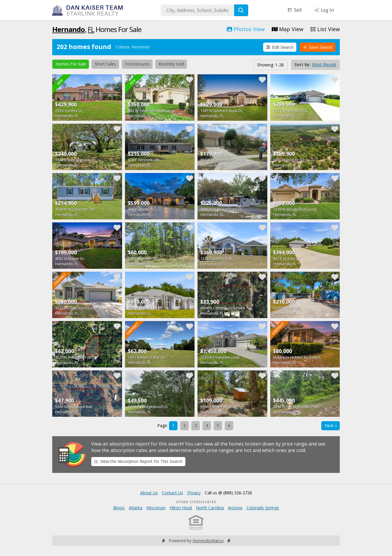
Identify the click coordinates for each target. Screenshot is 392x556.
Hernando (69, 29)
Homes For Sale (71, 64)
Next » (331, 425)
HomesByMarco (208, 541)
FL (91, 29)
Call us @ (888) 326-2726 (228, 493)
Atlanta (136, 508)
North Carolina (210, 508)
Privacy (194, 493)
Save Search (318, 47)
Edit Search (280, 47)
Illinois (119, 508)
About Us (149, 493)
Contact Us (173, 493)
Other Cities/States (196, 502)
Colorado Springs (263, 508)
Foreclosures (137, 64)
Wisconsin (156, 508)
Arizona (235, 508)
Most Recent (324, 64)
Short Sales (105, 64)
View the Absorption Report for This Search (138, 461)
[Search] (241, 10)
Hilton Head (181, 508)
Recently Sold (171, 64)
